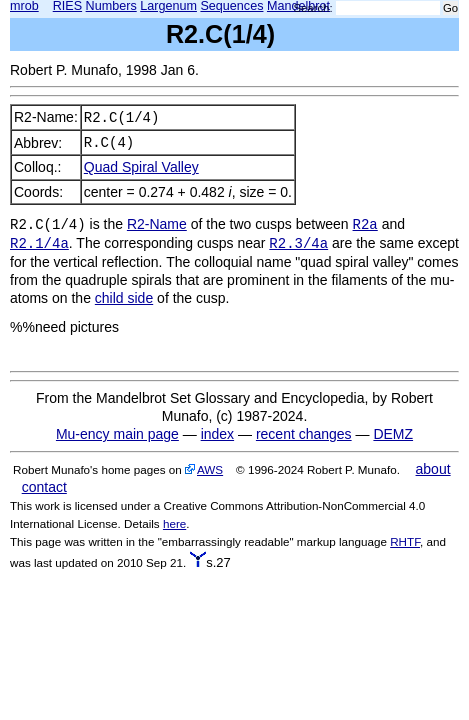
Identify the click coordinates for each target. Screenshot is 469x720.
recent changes (304, 434)
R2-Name (157, 224)
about (433, 469)
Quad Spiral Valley (141, 167)
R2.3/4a (298, 244)
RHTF (405, 541)
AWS (210, 469)
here (174, 523)
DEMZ (393, 434)
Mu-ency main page (117, 434)
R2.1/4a (39, 244)
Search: (313, 8)
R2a (365, 225)
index (217, 434)
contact (44, 487)
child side (124, 298)
